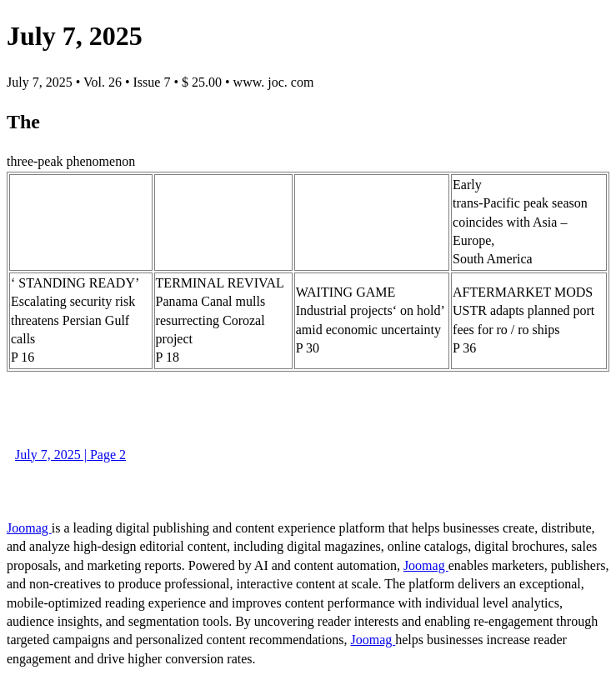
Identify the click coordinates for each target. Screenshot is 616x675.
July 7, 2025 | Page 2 (70, 455)
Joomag (29, 528)
